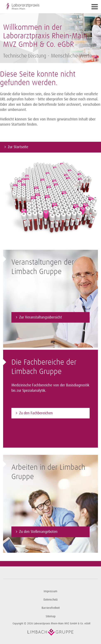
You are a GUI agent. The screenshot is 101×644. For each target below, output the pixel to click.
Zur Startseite (18, 147)
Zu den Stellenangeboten (38, 532)
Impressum (50, 591)
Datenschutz (51, 600)
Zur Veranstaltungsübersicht (41, 317)
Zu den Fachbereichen (36, 413)
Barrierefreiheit (51, 608)
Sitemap (51, 616)
